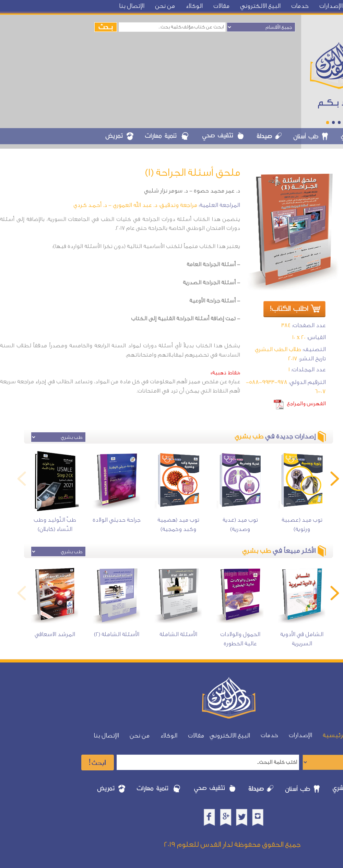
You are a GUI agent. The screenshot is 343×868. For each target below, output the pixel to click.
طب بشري (249, 436)
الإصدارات (331, 6)
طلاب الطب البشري (278, 349)
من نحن (165, 6)
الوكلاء (194, 6)
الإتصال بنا (132, 6)
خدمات (300, 6)
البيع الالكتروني (260, 6)
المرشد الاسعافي (55, 634)
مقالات (221, 6)
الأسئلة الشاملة (178, 634)
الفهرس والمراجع (306, 404)
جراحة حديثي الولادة (117, 520)
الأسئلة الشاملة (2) (117, 634)
